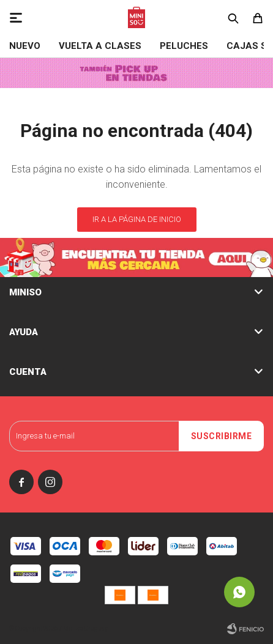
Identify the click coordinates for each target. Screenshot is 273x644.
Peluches (184, 46)
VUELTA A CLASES (100, 46)
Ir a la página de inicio (137, 219)
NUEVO (25, 46)
